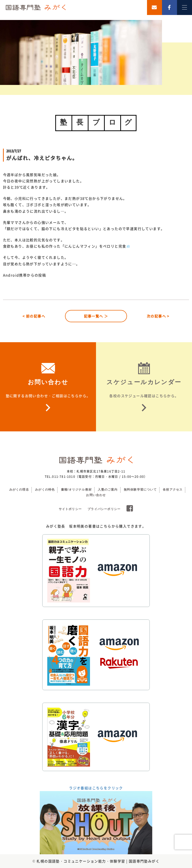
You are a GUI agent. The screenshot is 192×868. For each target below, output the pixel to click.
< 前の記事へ (34, 316)
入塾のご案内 (108, 490)
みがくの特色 (45, 490)
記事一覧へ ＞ (96, 316)
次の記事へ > (158, 316)
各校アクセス (173, 490)
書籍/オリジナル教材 (76, 490)
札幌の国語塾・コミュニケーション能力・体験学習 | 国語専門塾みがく (98, 861)
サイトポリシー (70, 509)
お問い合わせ (96, 495)
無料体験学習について (140, 490)
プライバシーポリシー (104, 509)
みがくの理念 (19, 490)
